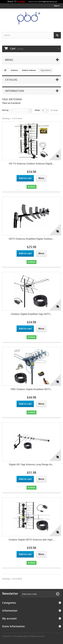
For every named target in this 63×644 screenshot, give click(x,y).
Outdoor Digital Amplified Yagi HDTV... (32, 314)
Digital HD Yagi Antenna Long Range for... (32, 464)
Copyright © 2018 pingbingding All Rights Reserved (23, 636)
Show (37, 110)
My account (9, 618)
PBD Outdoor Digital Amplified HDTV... (31, 389)
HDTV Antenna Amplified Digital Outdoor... (31, 239)
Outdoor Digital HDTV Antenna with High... (31, 540)
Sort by (5, 110)
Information (14, 91)
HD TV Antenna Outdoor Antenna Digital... (31, 164)
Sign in (57, 6)
